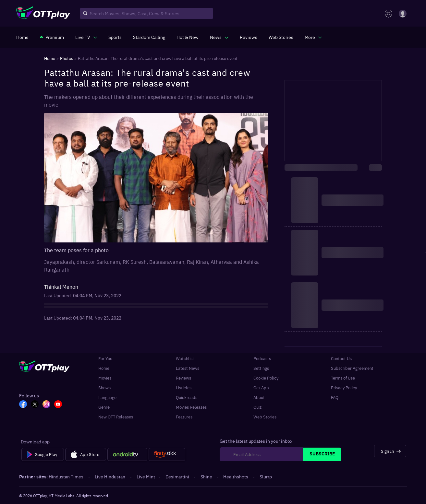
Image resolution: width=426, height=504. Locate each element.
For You (105, 358)
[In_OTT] (46, 405)
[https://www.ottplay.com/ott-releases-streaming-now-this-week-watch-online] (188, 37)
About (259, 397)
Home (104, 368)
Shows (104, 387)
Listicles (184, 387)
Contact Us (341, 358)
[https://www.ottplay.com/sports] (115, 37)
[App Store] (85, 454)
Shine (207, 476)
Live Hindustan (110, 476)
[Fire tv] (167, 454)
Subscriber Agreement (352, 368)
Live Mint (146, 476)
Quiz (257, 407)
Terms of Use (343, 378)
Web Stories (265, 416)
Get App (261, 387)
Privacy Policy (344, 387)
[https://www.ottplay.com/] (22, 37)
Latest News (188, 368)
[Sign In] (390, 451)
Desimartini (178, 476)
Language (107, 397)
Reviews (183, 378)
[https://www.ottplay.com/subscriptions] (52, 37)
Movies (105, 378)
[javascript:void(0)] (86, 37)
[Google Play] (43, 454)
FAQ (335, 397)
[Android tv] (128, 454)
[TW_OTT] (35, 405)
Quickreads (187, 397)
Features (184, 416)
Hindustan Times (67, 476)
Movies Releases (191, 407)
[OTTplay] (43, 14)
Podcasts (262, 358)
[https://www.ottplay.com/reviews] (249, 37)
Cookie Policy (266, 378)
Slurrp (266, 476)
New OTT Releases (116, 416)
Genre (104, 407)
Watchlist (185, 358)
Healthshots (236, 476)
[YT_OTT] (58, 405)
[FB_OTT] (23, 405)
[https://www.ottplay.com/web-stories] (281, 37)
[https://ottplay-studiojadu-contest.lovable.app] (149, 37)
